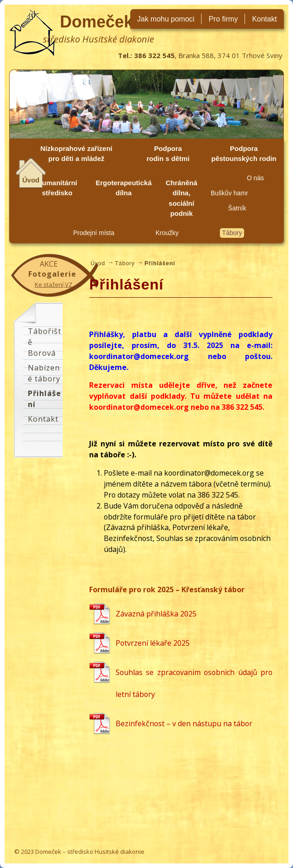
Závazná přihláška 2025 (156, 614)
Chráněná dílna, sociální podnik (181, 198)
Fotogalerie (52, 274)
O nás (255, 178)
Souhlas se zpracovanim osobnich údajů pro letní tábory (194, 683)
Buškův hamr (229, 193)
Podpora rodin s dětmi (168, 154)
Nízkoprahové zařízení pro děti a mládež (76, 154)
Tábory (232, 233)
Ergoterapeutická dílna (124, 188)
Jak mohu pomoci (166, 19)
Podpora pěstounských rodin (244, 154)
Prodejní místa (94, 233)
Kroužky (167, 233)
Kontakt (264, 19)
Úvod (31, 180)
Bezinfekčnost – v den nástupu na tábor (184, 723)
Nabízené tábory (44, 373)
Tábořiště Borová (45, 342)
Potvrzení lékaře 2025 (153, 643)
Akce (49, 264)
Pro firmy (223, 19)
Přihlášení (45, 399)
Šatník (237, 208)
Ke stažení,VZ (53, 284)
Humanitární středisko (57, 188)
